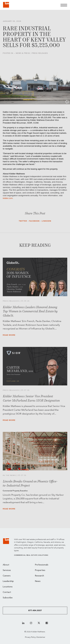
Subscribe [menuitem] (8, 598)
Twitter (23, 221)
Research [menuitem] (40, 576)
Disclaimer (41, 637)
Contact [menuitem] (7, 592)
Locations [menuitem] (8, 587)
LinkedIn (46, 221)
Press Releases (40, 53)
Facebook (34, 221)
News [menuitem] (38, 581)
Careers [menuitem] (7, 576)
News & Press (23, 53)
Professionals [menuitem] (42, 565)
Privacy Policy (30, 637)
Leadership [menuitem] (8, 581)
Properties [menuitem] (40, 570)
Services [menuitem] (7, 570)
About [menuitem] (6, 565)
